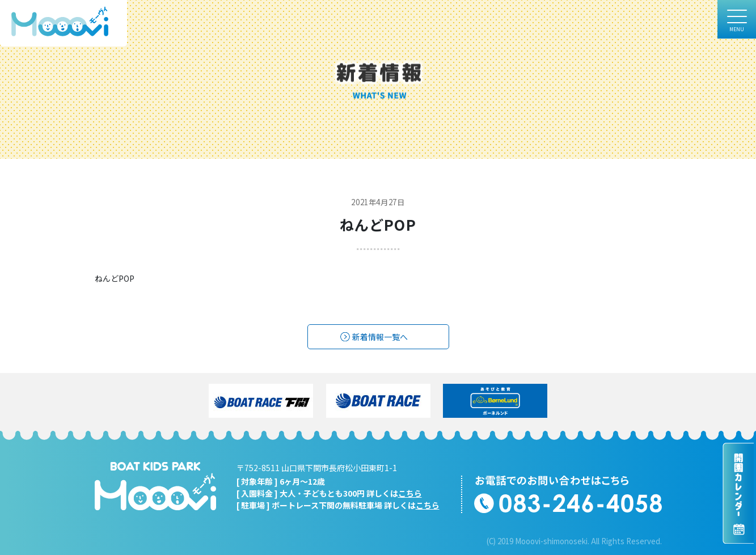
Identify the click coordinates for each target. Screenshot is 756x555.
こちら (410, 493)
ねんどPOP (115, 278)
